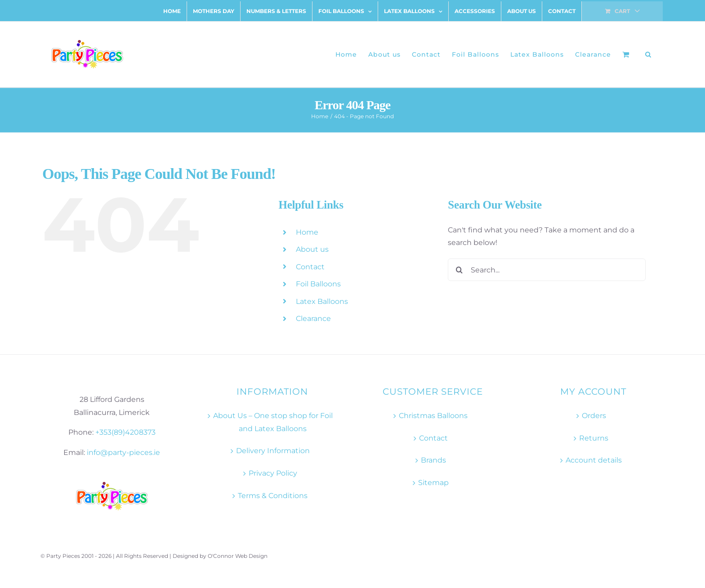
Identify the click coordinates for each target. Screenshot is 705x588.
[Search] (459, 270)
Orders (594, 416)
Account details (594, 460)
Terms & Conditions (273, 496)
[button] (648, 54)
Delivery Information (273, 451)
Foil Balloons (318, 284)
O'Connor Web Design (238, 556)
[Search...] (547, 270)
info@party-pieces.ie (123, 452)
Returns (594, 438)
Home (307, 232)
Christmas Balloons (433, 416)
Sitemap (433, 483)
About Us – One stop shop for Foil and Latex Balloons (273, 422)
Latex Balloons (322, 301)
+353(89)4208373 (125, 432)
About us (312, 249)
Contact (310, 267)
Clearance (313, 318)
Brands (433, 460)
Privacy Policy (273, 473)
